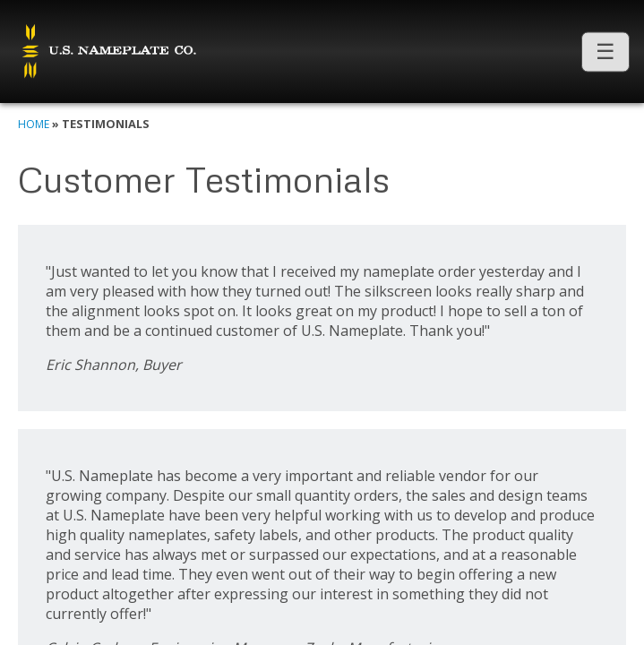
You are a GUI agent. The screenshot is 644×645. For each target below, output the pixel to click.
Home (34, 124)
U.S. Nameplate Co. (107, 52)
